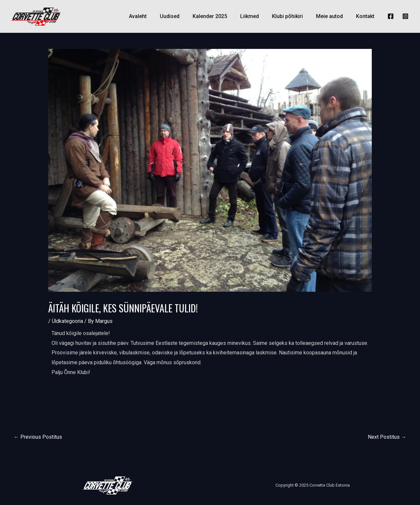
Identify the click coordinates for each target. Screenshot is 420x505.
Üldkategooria (68, 321)
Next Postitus (387, 437)
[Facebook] (391, 16)
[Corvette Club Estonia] (36, 16)
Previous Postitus (38, 437)
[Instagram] (405, 16)
